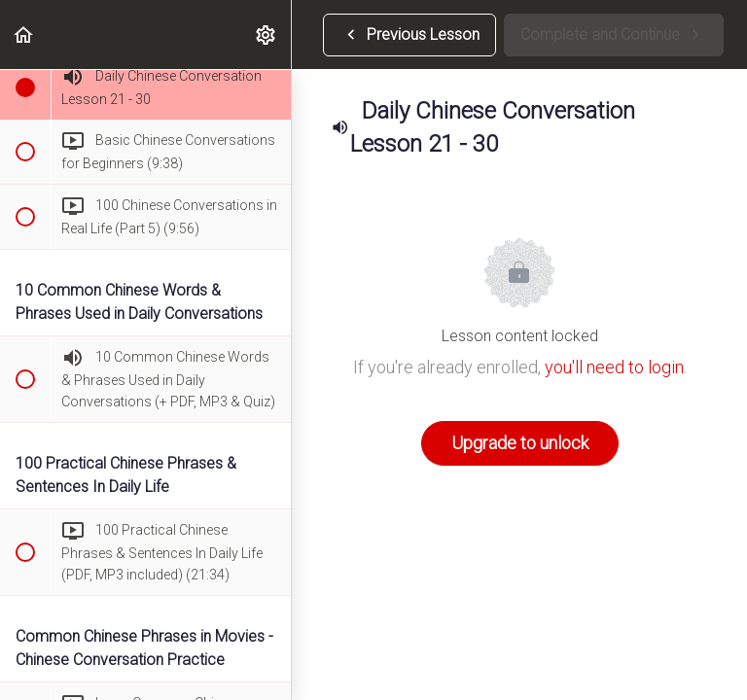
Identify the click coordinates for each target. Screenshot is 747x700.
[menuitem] (267, 35)
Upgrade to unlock (520, 443)
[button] (24, 35)
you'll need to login (614, 367)
